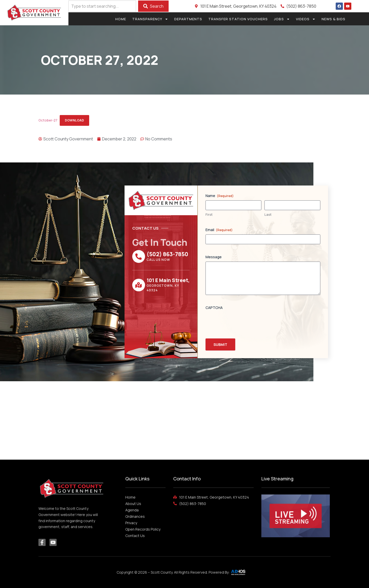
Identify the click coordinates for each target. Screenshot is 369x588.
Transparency (150, 19)
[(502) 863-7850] (139, 256)
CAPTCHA (214, 308)
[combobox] (102, 6)
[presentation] (244, 322)
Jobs (282, 19)
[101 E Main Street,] (139, 285)
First (209, 214)
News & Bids (334, 19)
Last (268, 214)
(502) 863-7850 (167, 254)
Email (219, 230)
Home (121, 19)
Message (214, 257)
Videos (306, 19)
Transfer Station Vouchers (238, 19)
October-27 (48, 120)
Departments (188, 19)
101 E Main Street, (168, 280)
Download (74, 120)
